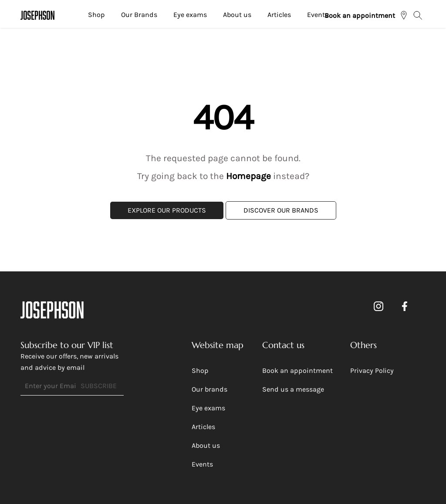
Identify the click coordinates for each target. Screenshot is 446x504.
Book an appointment (360, 15)
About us (237, 15)
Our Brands (139, 15)
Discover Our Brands (281, 210)
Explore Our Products (167, 210)
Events (318, 15)
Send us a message (293, 389)
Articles (279, 15)
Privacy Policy (372, 370)
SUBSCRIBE (99, 386)
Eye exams (190, 15)
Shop (96, 15)
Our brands (209, 389)
